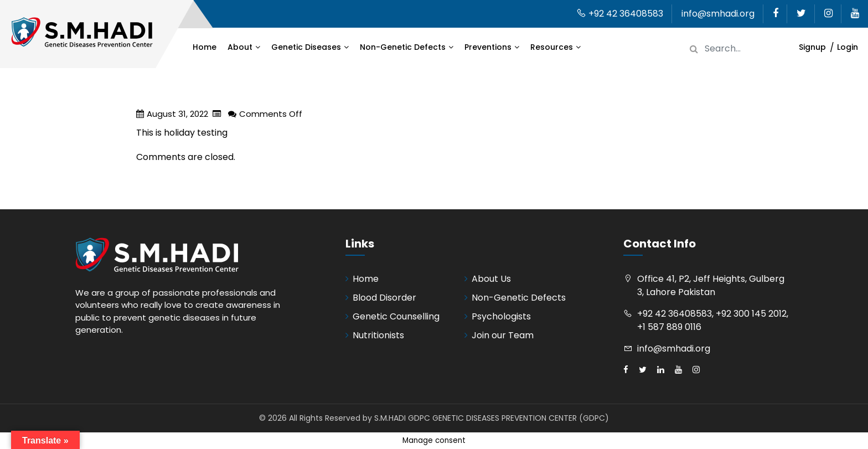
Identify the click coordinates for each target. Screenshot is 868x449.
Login (848, 47)
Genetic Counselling (396, 316)
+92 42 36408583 (620, 14)
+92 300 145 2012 (751, 314)
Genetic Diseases (306, 47)
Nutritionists (378, 335)
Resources (552, 47)
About (240, 47)
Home (205, 47)
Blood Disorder (384, 298)
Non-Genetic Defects (403, 47)
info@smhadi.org (718, 14)
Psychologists (501, 316)
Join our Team (503, 335)
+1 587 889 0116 (669, 327)
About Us (491, 279)
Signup (812, 47)
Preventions (488, 47)
